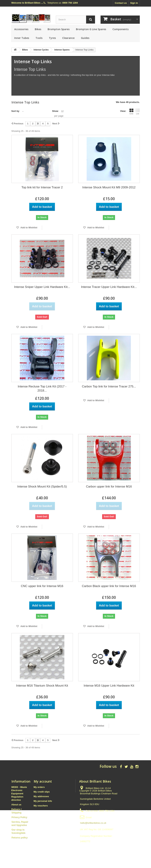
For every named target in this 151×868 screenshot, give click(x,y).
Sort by (15, 111)
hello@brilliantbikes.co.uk (93, 823)
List (138, 111)
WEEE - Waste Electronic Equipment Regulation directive (19, 794)
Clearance (68, 38)
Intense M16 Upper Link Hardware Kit (109, 686)
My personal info (43, 801)
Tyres (52, 38)
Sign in (134, 3)
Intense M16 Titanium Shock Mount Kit (42, 686)
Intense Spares (62, 50)
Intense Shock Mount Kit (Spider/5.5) (42, 487)
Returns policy (19, 837)
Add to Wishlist (29, 228)
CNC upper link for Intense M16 (42, 586)
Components (121, 29)
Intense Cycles (41, 50)
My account (43, 781)
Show (55, 111)
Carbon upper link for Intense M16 (109, 487)
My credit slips (42, 792)
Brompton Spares (59, 29)
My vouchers (41, 806)
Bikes (38, 29)
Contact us (121, 3)
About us (16, 805)
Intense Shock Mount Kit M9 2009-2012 (109, 187)
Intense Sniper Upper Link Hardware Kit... (42, 287)
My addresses (41, 796)
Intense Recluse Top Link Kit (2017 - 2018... (42, 389)
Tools (39, 38)
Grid (131, 111)
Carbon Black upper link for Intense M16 (109, 586)
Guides (85, 38)
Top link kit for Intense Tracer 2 (42, 187)
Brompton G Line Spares (91, 29)
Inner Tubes (22, 38)
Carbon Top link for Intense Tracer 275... (109, 386)
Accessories (21, 29)
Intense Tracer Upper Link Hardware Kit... (109, 287)
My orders (39, 787)
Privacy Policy (19, 817)
